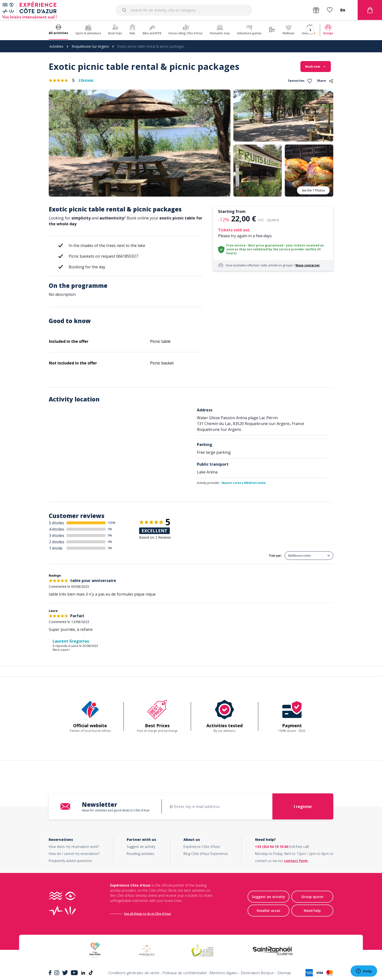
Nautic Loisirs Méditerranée (244, 483)
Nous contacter (308, 265)
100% (112, 523)
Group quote (312, 897)
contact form (296, 861)
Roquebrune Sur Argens (90, 46)
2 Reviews (86, 80)
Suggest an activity (141, 847)
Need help (312, 911)
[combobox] (184, 10)
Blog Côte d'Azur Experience (206, 854)
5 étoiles (57, 523)
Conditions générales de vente (134, 973)
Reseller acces (268, 911)
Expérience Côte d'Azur (202, 847)
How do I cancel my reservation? (74, 854)
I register (303, 807)
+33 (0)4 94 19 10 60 (272, 847)
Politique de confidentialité (185, 973)
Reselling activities (141, 854)
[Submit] (125, 10)
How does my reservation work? (74, 847)
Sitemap (284, 973)
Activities (56, 46)
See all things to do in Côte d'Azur (148, 914)
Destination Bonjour (258, 973)
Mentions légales (224, 973)
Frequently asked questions (70, 861)
